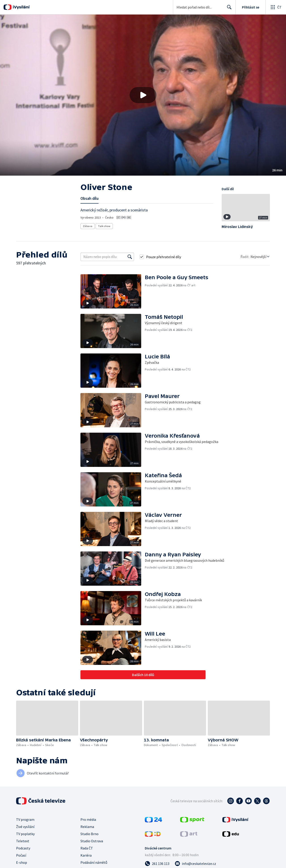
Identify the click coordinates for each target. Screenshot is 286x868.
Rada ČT (87, 848)
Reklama (87, 827)
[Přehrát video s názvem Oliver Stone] (143, 95)
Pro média (88, 819)
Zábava (88, 226)
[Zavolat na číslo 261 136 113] (157, 864)
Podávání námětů (94, 862)
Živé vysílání (25, 827)
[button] (143, 95)
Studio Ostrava (92, 841)
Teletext (23, 841)
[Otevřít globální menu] (276, 7)
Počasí (21, 855)
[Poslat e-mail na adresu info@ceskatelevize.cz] (195, 864)
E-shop (22, 862)
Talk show (104, 226)
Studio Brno (89, 834)
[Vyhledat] (130, 257)
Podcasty (23, 848)
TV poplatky (25, 834)
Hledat (228, 9)
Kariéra (86, 855)
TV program (25, 819)
